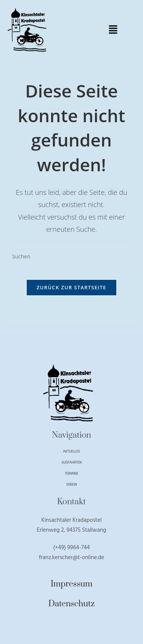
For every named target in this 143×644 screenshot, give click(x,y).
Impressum (72, 584)
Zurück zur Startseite (71, 287)
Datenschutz (72, 604)
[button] (113, 30)
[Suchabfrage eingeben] (72, 257)
